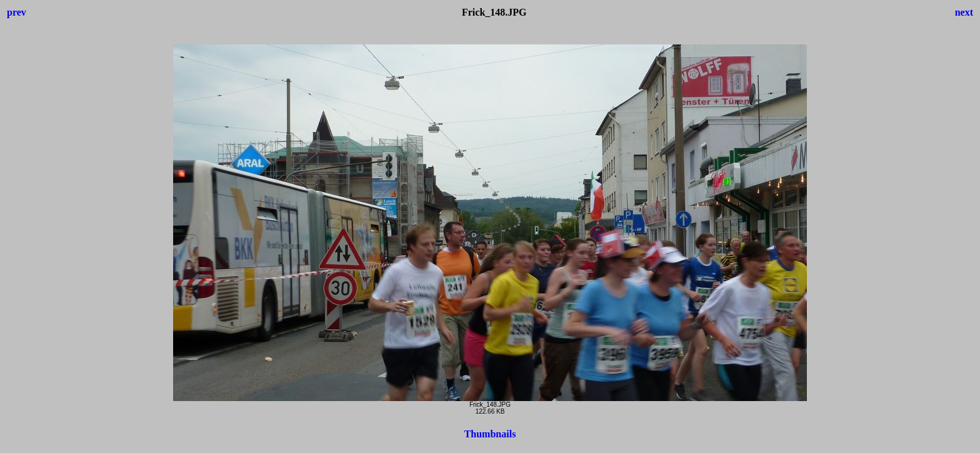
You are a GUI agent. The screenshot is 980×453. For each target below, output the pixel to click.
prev (17, 12)
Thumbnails (490, 434)
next (964, 12)
